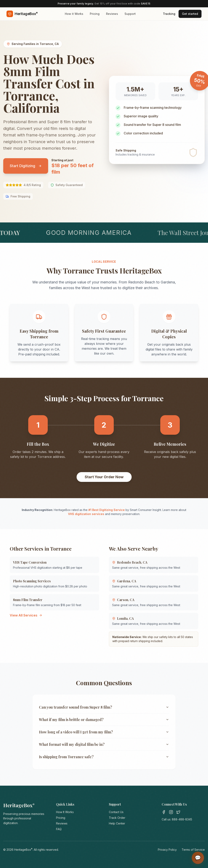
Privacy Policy (167, 850)
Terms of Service (193, 850)
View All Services (26, 615)
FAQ (59, 829)
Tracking (169, 14)
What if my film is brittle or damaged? (104, 720)
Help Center (117, 823)
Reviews (112, 14)
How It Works (65, 812)
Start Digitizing (26, 166)
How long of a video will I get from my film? (104, 732)
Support (130, 14)
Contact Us (116, 812)
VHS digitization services (86, 514)
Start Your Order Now (104, 477)
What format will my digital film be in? (104, 744)
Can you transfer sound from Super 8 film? (104, 707)
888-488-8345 (182, 819)
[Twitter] (178, 812)
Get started (190, 14)
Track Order (117, 818)
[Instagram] (171, 812)
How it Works (74, 14)
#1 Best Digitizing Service (107, 510)
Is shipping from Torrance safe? (104, 757)
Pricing (95, 14)
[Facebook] (164, 812)
